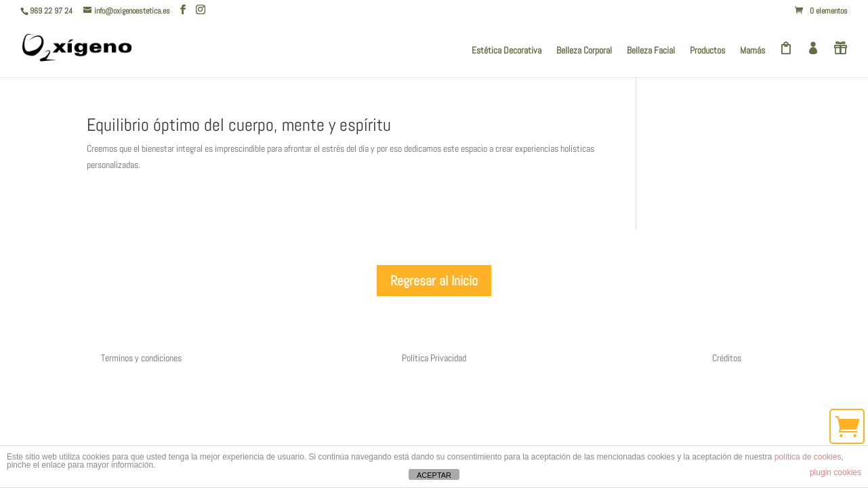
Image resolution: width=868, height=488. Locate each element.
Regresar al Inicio (434, 281)
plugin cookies (835, 472)
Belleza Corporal (584, 51)
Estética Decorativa (507, 51)
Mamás (752, 51)
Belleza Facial (651, 51)
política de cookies (808, 457)
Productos (707, 51)
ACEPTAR (434, 475)
